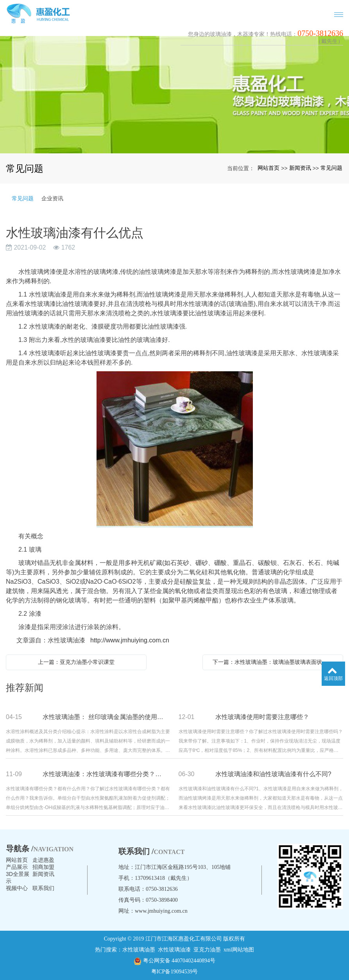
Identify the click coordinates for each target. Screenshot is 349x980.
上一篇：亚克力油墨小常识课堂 (76, 662)
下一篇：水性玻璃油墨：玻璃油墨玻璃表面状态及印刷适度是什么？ (275, 662)
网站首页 (268, 168)
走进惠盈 (43, 860)
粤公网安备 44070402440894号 (174, 961)
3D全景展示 (18, 878)
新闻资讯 (300, 168)
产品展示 (17, 867)
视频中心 (17, 888)
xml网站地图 (239, 950)
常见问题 (331, 168)
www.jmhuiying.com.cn (161, 911)
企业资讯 (52, 198)
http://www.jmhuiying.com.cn (130, 640)
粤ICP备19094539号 (175, 972)
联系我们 (43, 888)
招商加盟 (43, 867)
